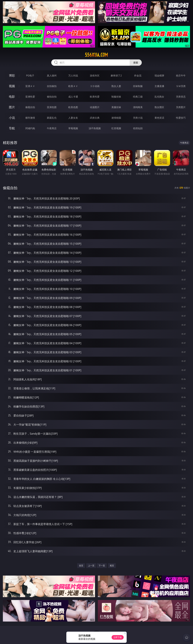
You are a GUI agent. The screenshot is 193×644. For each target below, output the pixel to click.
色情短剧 (138, 128)
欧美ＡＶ (73, 86)
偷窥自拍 (30, 107)
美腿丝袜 (116, 107)
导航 (12, 128)
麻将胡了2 (116, 76)
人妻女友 (73, 118)
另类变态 (181, 97)
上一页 (91, 566)
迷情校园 (116, 118)
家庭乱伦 (52, 118)
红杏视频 (116, 128)
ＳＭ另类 (181, 86)
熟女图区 (159, 107)
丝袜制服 (138, 86)
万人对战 (73, 76)
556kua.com (96, 55)
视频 (12, 86)
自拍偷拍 (52, 86)
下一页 (102, 566)
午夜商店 (52, 128)
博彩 (12, 75)
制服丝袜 (116, 97)
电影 (12, 97)
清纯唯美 (138, 107)
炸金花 (138, 76)
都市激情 (30, 118)
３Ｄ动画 (95, 86)
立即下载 (118, 637)
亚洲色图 (52, 107)
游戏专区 (95, 76)
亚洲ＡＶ (30, 86)
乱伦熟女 (159, 97)
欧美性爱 (95, 97)
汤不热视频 (95, 128)
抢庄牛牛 (181, 76)
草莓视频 (73, 128)
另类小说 (138, 118)
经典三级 (138, 97)
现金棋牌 (159, 76)
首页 (81, 566)
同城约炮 (30, 128)
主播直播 (159, 86)
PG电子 (30, 76)
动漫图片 (95, 107)
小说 (12, 118)
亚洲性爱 (30, 97)
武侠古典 (95, 118)
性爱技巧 (181, 118)
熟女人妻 (116, 86)
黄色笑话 (159, 118)
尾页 (112, 566)
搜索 (136, 63)
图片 (12, 107)
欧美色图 (73, 107)
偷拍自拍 (52, 97)
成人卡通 (73, 97)
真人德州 (52, 76)
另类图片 (181, 107)
